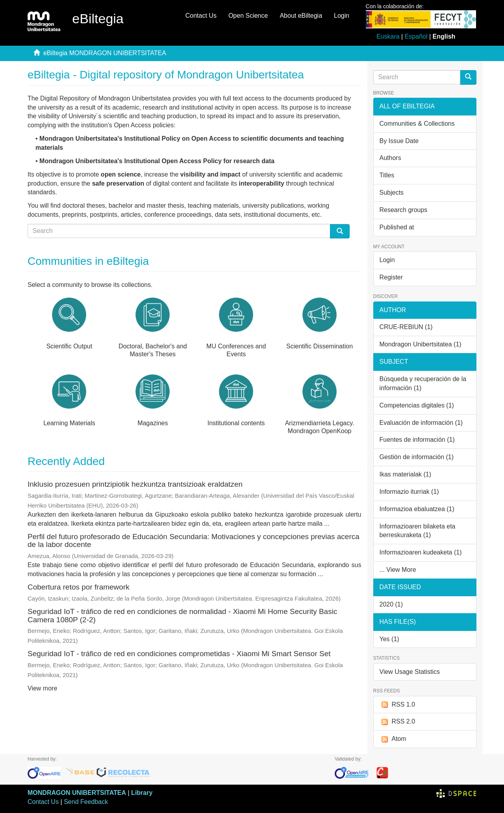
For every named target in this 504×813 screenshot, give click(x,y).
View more (42, 688)
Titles (387, 175)
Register (391, 277)
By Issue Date (399, 141)
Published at (397, 227)
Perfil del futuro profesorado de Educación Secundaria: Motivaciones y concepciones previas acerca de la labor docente (194, 541)
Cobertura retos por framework (79, 587)
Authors (390, 158)
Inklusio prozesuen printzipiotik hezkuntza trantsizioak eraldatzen (135, 484)
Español (416, 36)
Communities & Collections (417, 124)
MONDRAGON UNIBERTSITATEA (77, 793)
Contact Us (201, 16)
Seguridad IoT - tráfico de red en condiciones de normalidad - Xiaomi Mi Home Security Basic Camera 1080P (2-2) (182, 616)
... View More (398, 570)
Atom (393, 739)
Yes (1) (389, 639)
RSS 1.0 (397, 705)
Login (387, 260)
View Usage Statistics (410, 672)
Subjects (392, 193)
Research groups (404, 210)
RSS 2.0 (397, 722)
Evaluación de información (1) (421, 423)
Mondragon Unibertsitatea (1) (421, 344)
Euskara (388, 36)
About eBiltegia (301, 16)
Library (142, 793)
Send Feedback (86, 802)
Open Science (248, 16)
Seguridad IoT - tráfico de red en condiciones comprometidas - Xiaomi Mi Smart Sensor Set (179, 654)
